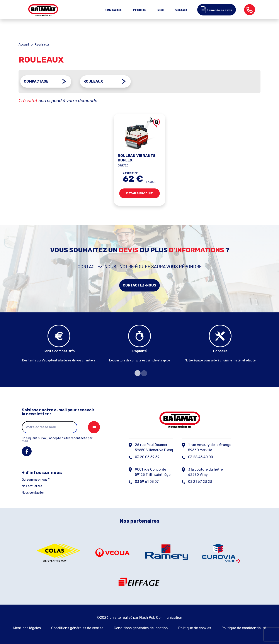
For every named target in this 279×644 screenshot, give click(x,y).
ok (94, 426)
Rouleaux (93, 81)
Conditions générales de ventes (77, 627)
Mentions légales (27, 627)
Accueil (24, 45)
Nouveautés (113, 10)
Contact (181, 10)
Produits (139, 10)
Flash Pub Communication (161, 617)
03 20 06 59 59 (147, 456)
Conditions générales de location (141, 627)
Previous (15, 346)
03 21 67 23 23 (200, 481)
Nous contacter (33, 492)
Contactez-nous (139, 285)
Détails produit (139, 194)
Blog (161, 10)
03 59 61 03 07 (147, 481)
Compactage (36, 81)
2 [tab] (143, 373)
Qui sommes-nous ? (36, 479)
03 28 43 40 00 (201, 456)
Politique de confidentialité (244, 627)
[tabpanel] (59, 344)
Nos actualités (32, 486)
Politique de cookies (195, 627)
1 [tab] (136, 373)
